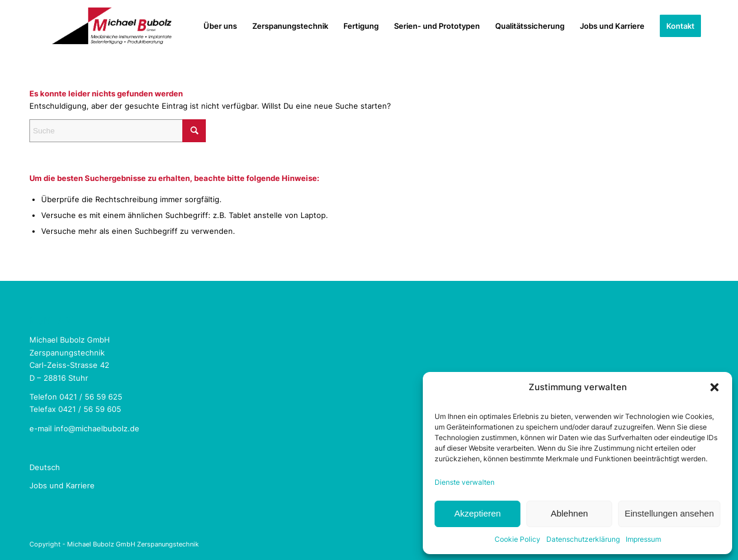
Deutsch (45, 467)
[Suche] (118, 131)
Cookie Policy (517, 539)
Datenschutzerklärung (583, 539)
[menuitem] (220, 26)
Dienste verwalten (465, 482)
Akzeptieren (477, 513)
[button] (714, 387)
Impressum (643, 539)
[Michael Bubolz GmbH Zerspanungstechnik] (112, 26)
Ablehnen (569, 513)
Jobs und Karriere (62, 485)
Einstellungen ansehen (669, 513)
